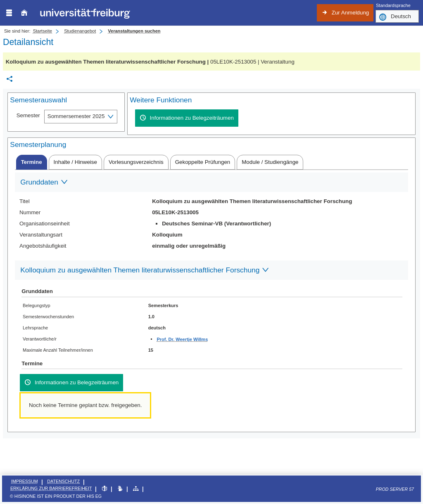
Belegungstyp (37, 305)
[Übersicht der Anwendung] (136, 489)
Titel (25, 201)
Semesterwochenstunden (48, 317)
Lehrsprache (35, 328)
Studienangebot (80, 31)
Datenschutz (63, 481)
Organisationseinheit (45, 224)
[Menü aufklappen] (9, 13)
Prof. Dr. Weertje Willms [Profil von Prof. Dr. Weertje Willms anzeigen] (182, 339)
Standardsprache (393, 5)
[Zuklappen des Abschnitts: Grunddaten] (211, 183)
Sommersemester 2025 (76, 116)
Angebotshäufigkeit (43, 246)
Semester (28, 115)
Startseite (43, 31)
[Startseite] (24, 13)
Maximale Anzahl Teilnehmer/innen (58, 350)
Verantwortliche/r (40, 339)
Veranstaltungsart (41, 235)
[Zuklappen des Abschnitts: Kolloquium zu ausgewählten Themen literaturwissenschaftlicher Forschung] (211, 271)
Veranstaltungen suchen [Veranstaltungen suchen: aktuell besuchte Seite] (134, 31)
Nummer (30, 212)
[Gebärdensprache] (120, 489)
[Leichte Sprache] (104, 489)
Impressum (25, 481)
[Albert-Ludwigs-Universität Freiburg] (85, 13)
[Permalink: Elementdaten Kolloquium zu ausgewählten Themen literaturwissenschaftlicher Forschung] (10, 79)
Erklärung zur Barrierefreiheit (51, 488)
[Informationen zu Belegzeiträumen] (187, 118)
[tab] (32, 162)
